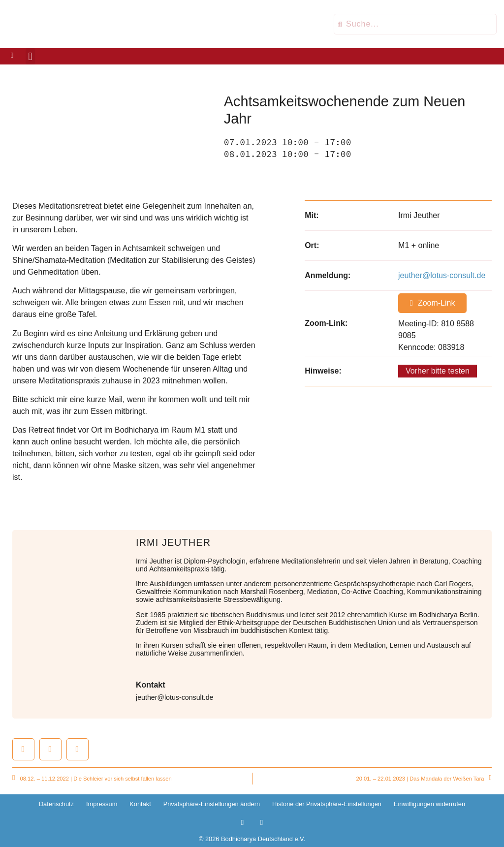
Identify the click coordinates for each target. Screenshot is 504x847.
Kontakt (140, 804)
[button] (30, 56)
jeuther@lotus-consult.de (442, 275)
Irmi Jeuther (173, 542)
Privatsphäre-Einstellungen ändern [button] (212, 804)
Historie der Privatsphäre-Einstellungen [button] (327, 804)
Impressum (102, 804)
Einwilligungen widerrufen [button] (429, 804)
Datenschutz (56, 804)
